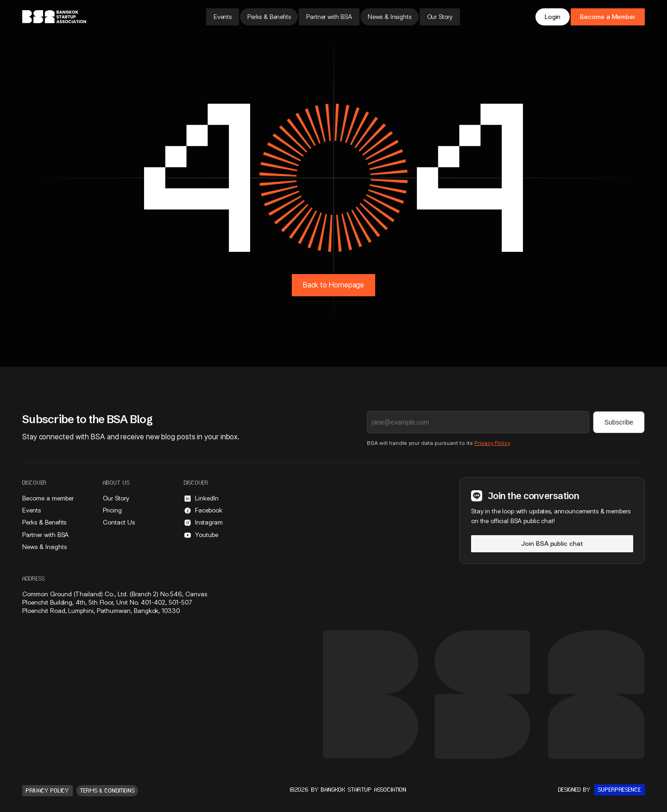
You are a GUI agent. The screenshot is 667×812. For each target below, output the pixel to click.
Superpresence (620, 790)
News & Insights (390, 17)
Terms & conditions (107, 791)
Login (553, 17)
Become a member (48, 498)
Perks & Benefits (269, 17)
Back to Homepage (334, 285)
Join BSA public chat (552, 543)
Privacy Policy (493, 443)
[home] (85, 17)
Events (223, 17)
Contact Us (119, 522)
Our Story (440, 17)
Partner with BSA (329, 17)
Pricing (112, 510)
